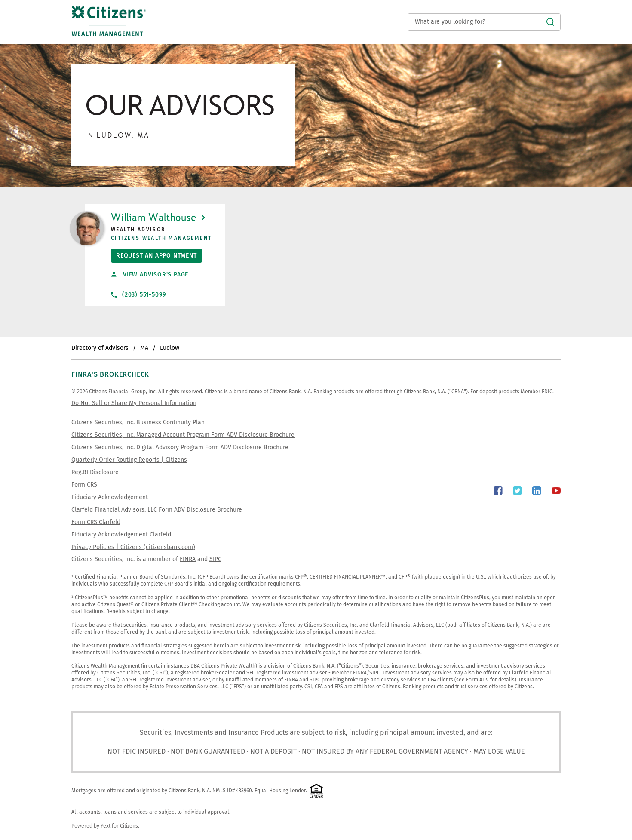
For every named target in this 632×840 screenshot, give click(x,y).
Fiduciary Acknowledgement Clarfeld (121, 535)
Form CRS (84, 485)
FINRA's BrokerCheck (110, 374)
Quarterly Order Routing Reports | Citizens (129, 460)
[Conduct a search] (484, 22)
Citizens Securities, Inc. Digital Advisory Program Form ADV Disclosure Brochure (180, 447)
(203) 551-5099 (139, 295)
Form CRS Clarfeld (96, 522)
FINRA (188, 559)
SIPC (215, 559)
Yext (106, 826)
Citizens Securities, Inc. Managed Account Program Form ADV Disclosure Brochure (183, 435)
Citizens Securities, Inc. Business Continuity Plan (138, 422)
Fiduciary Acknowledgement (110, 497)
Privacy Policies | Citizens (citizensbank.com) (133, 547)
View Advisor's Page (150, 274)
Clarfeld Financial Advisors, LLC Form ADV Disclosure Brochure (157, 510)
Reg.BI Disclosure (95, 472)
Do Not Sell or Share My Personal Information (134, 403)
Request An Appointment (154, 254)
